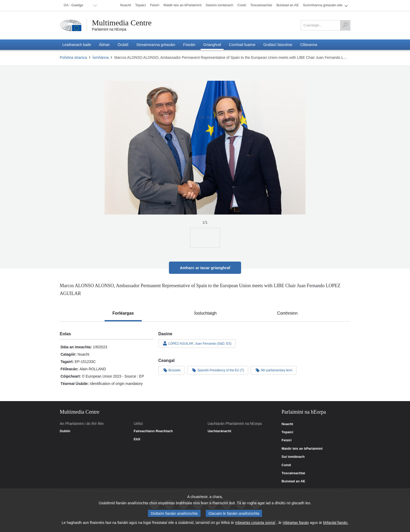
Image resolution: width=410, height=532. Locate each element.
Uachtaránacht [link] (219, 431)
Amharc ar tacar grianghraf (205, 268)
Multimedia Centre (122, 23)
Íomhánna (101, 57)
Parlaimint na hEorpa (109, 29)
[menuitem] (79, 5)
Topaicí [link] (287, 432)
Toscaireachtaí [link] (293, 473)
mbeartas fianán (296, 523)
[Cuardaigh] (345, 25)
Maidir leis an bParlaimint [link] (302, 449)
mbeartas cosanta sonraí (255, 523)
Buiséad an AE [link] (294, 481)
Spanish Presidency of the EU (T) (218, 370)
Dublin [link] (65, 431)
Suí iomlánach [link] (293, 457)
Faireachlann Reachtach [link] (153, 431)
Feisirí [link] (287, 440)
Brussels (172, 370)
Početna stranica (73, 57)
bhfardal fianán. (336, 523)
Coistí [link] (286, 465)
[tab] (123, 313)
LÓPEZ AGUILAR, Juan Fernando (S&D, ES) (197, 343)
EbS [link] (137, 439)
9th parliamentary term (274, 370)
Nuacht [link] (287, 424)
